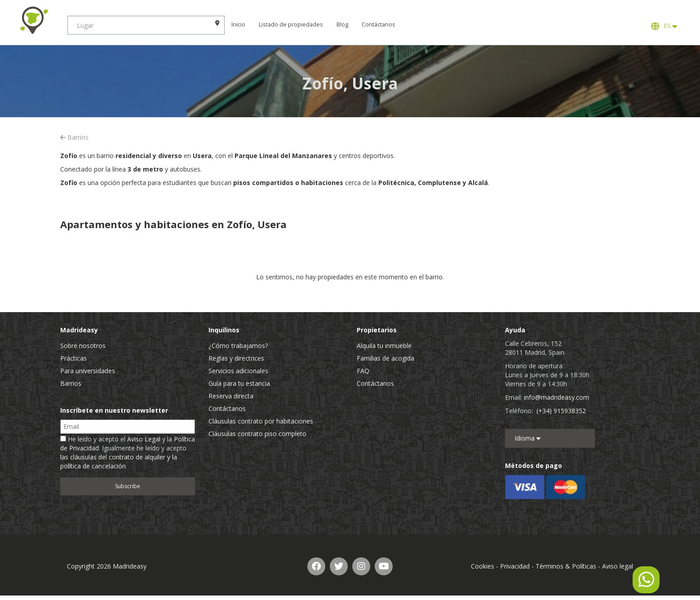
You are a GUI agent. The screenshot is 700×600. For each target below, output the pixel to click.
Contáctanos (379, 24)
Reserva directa (231, 396)
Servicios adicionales (238, 371)
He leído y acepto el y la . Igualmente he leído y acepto (128, 452)
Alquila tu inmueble (384, 346)
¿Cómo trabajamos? (238, 346)
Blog (342, 24)
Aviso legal (618, 566)
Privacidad (515, 566)
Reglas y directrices (236, 358)
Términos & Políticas (566, 566)
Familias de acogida (385, 358)
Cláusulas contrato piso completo (257, 434)
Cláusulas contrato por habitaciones (261, 421)
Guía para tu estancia (239, 383)
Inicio (238, 24)
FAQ (363, 371)
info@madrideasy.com (556, 397)
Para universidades (88, 371)
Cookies (483, 566)
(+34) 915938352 (561, 411)
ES (664, 26)
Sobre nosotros (83, 346)
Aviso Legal (144, 439)
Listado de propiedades (291, 24)
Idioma (527, 438)
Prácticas (73, 358)
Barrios (74, 137)
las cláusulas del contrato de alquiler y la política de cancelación (119, 461)
